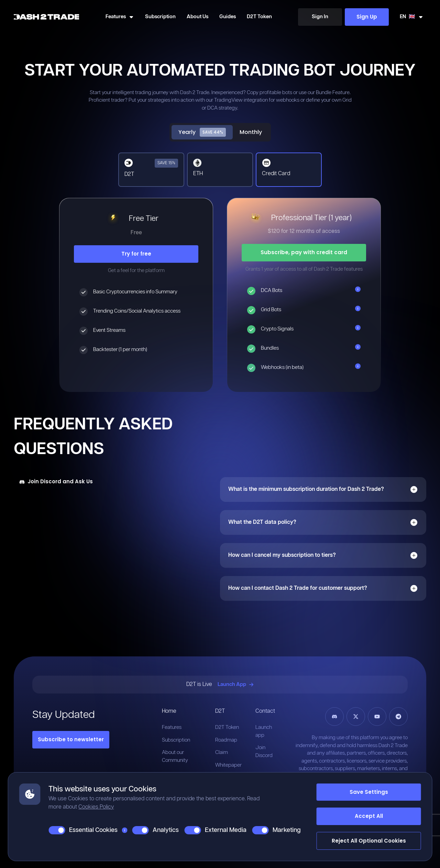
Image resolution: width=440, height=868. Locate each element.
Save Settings (369, 792)
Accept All (369, 816)
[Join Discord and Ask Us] (56, 482)
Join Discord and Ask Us (56, 481)
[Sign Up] (367, 17)
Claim (222, 752)
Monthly (251, 132)
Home (169, 711)
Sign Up (367, 17)
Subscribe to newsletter (71, 739)
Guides (228, 17)
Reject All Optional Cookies (369, 841)
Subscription (160, 17)
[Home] (46, 17)
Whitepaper (228, 765)
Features (172, 727)
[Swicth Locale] (412, 17)
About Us (197, 17)
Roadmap (226, 740)
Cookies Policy (96, 807)
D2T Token (259, 17)
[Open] (414, 489)
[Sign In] (320, 17)
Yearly (202, 132)
